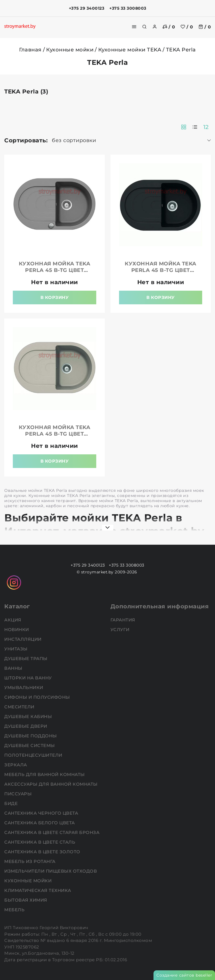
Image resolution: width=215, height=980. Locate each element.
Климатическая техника (38, 890)
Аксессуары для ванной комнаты (52, 784)
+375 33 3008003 (128, 8)
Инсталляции (23, 639)
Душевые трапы (26, 658)
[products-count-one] (195, 127)
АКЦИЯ (13, 620)
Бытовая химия (26, 900)
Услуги (121, 630)
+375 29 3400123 (87, 8)
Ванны (14, 668)
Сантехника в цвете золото (43, 852)
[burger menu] (134, 27)
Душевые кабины (29, 716)
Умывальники (24, 687)
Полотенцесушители (34, 755)
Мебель (15, 910)
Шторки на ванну (29, 678)
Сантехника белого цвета (40, 823)
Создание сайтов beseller (184, 975)
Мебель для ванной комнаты (45, 774)
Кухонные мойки (70, 50)
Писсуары (19, 794)
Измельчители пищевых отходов (51, 871)
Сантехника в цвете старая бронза (53, 832)
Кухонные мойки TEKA (130, 50)
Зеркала (16, 765)
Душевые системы (30, 745)
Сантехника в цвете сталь (40, 842)
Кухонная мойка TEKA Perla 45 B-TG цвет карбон (161, 270)
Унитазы (17, 649)
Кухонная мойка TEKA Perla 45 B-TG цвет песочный (55, 434)
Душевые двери (26, 726)
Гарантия (124, 620)
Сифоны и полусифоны (38, 697)
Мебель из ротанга (30, 861)
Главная (30, 50)
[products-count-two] (184, 127)
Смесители (20, 707)
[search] (144, 27)
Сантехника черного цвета (42, 813)
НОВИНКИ (17, 630)
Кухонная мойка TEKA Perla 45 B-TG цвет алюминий (55, 270)
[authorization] (155, 27)
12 (206, 127)
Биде (12, 803)
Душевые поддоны (31, 736)
